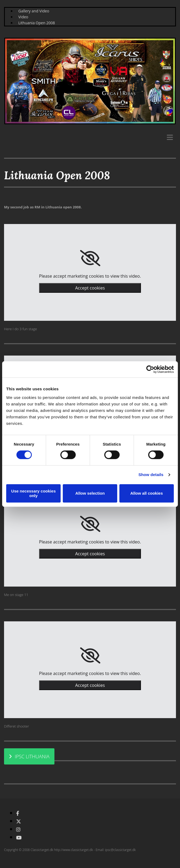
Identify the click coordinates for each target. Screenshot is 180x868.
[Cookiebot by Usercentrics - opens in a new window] (150, 369)
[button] (29, 756)
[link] (90, 258)
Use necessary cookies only (34, 493)
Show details (151, 475)
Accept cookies (90, 288)
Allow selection (90, 493)
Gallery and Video (34, 11)
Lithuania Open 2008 (37, 23)
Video (23, 17)
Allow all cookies (146, 493)
